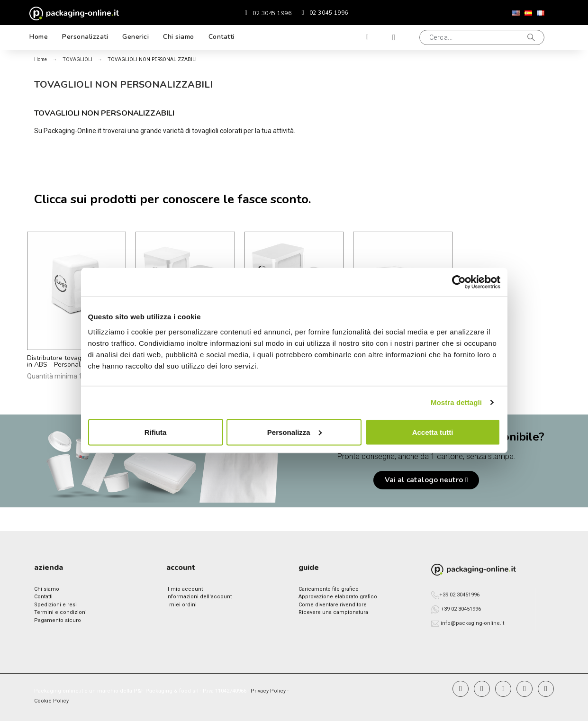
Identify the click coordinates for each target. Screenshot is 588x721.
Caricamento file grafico (329, 589)
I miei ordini (181, 605)
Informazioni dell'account (199, 597)
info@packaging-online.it (472, 623)
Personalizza (294, 432)
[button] (482, 37)
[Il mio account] (367, 37)
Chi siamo (47, 589)
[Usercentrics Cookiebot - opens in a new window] (459, 282)
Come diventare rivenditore (333, 605)
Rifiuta (156, 432)
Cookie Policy (51, 701)
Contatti (43, 597)
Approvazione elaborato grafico (338, 597)
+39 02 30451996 (459, 595)
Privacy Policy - (270, 691)
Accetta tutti (433, 432)
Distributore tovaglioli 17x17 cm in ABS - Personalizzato (75, 361)
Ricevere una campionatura (333, 612)
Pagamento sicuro (58, 620)
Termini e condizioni (60, 612)
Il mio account (185, 589)
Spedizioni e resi (55, 605)
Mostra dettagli (456, 402)
